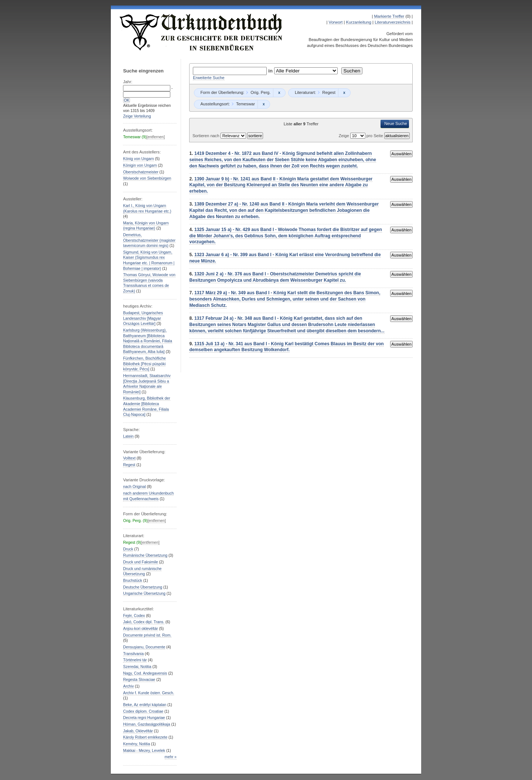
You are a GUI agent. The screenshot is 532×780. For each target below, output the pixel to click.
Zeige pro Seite (362, 136)
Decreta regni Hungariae (144, 718)
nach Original (134, 487)
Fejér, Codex (134, 616)
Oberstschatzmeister (141, 172)
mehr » (171, 757)
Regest (129, 465)
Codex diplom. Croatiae (143, 711)
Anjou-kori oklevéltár (140, 629)
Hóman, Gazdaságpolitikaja (146, 724)
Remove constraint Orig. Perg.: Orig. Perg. (279, 93)
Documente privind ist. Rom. (147, 635)
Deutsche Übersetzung (143, 587)
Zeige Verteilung (137, 116)
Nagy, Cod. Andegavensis (145, 673)
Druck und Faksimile (140, 562)
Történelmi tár (135, 660)
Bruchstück (132, 581)
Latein (128, 436)
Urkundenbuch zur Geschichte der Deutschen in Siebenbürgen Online (201, 32)
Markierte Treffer (389, 16)
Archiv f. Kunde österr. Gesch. (149, 693)
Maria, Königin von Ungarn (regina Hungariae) (146, 226)
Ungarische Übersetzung (144, 594)
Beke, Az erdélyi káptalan (145, 705)
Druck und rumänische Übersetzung (142, 572)
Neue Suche (396, 123)
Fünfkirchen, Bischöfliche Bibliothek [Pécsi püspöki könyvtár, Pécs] (144, 364)
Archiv (128, 686)
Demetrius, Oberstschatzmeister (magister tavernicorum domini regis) (149, 240)
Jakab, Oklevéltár (138, 731)
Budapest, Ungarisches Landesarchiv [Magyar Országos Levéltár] (143, 318)
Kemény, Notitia (137, 744)
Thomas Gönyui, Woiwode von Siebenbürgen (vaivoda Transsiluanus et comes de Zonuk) (149, 283)
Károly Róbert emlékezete (145, 737)
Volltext (129, 458)
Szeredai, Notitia (137, 667)
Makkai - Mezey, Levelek (144, 751)
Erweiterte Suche (209, 78)
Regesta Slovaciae (139, 680)
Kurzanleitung (359, 22)
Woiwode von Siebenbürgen (147, 178)
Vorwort (336, 22)
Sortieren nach (207, 136)
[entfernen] (156, 137)
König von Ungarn (138, 159)
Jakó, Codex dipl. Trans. (144, 622)
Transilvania (133, 654)
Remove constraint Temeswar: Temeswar (264, 104)
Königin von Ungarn (140, 165)
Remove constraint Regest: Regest (344, 93)
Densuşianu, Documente (144, 647)
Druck (128, 549)
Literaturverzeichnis (393, 22)
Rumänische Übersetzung (145, 555)
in (271, 71)
